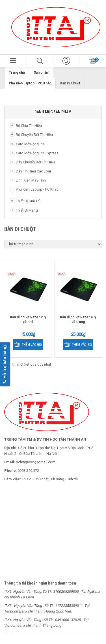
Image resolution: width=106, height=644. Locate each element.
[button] (13, 61)
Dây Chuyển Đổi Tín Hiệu (35, 162)
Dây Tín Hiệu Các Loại (33, 171)
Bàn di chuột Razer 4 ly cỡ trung (78, 319)
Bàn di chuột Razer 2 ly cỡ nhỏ (28, 319)
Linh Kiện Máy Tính (31, 180)
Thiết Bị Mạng (27, 210)
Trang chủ (17, 72)
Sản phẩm (41, 72)
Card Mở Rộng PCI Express (37, 153)
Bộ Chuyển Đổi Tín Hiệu (34, 135)
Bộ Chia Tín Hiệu (29, 126)
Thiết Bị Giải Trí (28, 201)
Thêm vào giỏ (32, 345)
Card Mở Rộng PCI (30, 144)
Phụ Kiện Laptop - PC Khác (30, 83)
